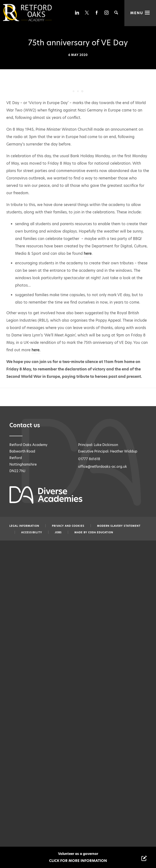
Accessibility (32, 532)
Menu (137, 13)
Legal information (24, 526)
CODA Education (101, 532)
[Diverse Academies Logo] (35, 13)
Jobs (58, 532)
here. (36, 350)
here (88, 253)
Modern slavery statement (119, 526)
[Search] (116, 13)
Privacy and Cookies (68, 526)
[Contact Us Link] (144, 858)
